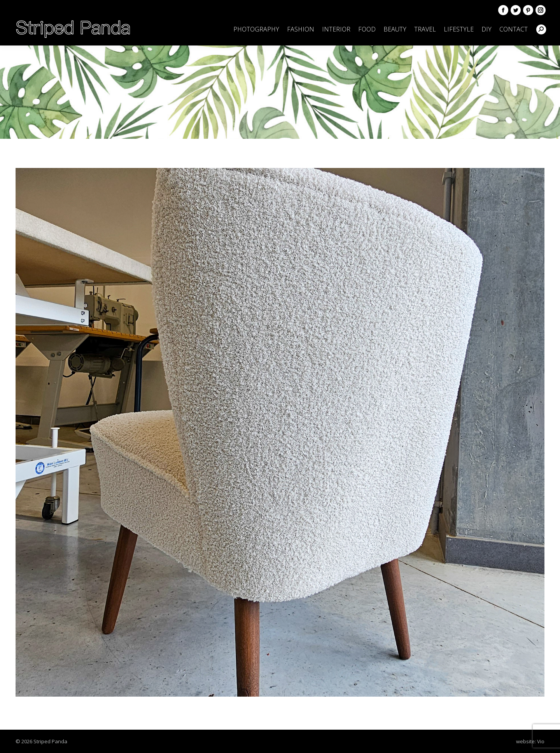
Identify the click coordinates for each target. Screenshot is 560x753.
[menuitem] (256, 29)
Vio (541, 741)
